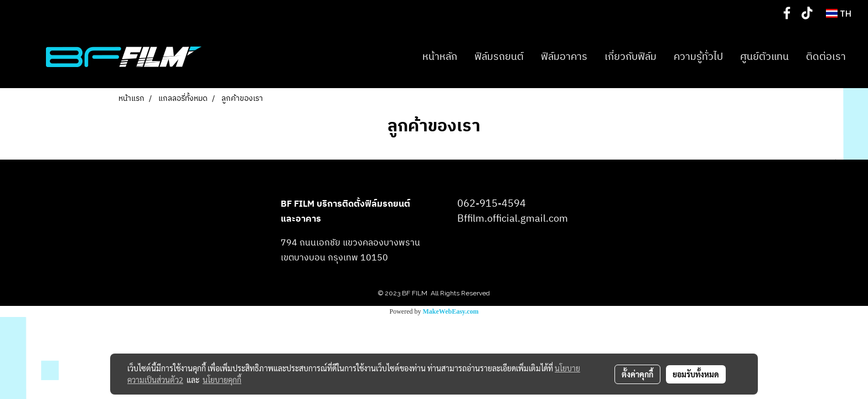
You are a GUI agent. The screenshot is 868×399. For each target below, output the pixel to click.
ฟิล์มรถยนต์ (499, 57)
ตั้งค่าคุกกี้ (637, 374)
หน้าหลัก (440, 57)
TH (839, 13)
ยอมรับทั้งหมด (696, 374)
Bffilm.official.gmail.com (513, 219)
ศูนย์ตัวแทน (764, 57)
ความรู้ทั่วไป (698, 57)
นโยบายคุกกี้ (222, 380)
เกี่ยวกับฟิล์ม (631, 57)
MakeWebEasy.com (451, 311)
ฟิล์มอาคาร (564, 57)
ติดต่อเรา (826, 57)
